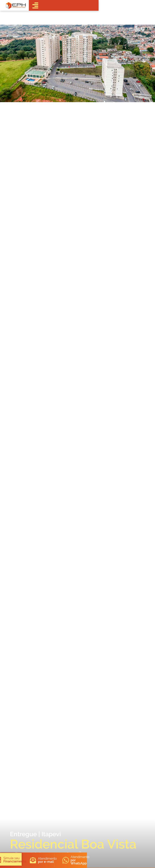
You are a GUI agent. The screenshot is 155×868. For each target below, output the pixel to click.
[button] (19, 860)
